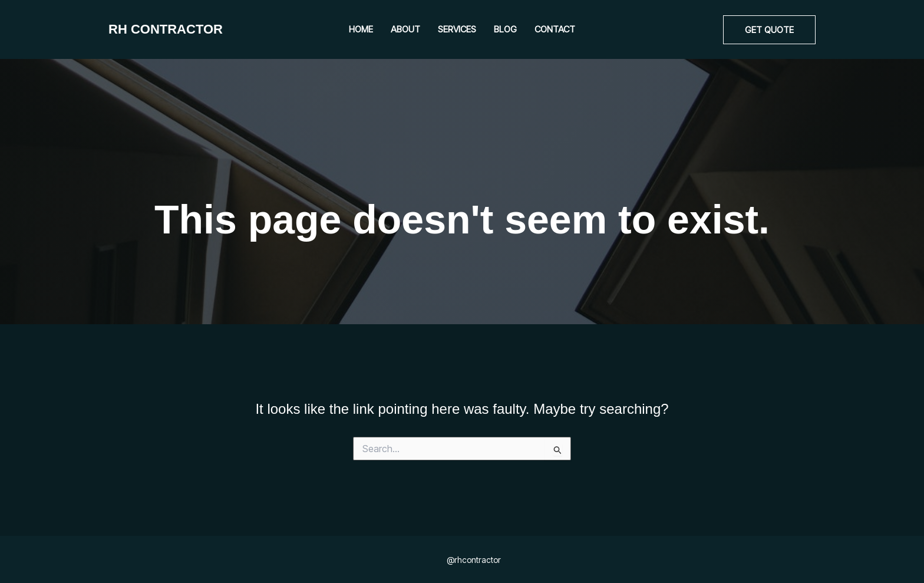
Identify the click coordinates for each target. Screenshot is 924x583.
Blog (505, 29)
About (405, 29)
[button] (769, 30)
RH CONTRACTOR (166, 29)
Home (361, 29)
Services (457, 29)
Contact (555, 29)
